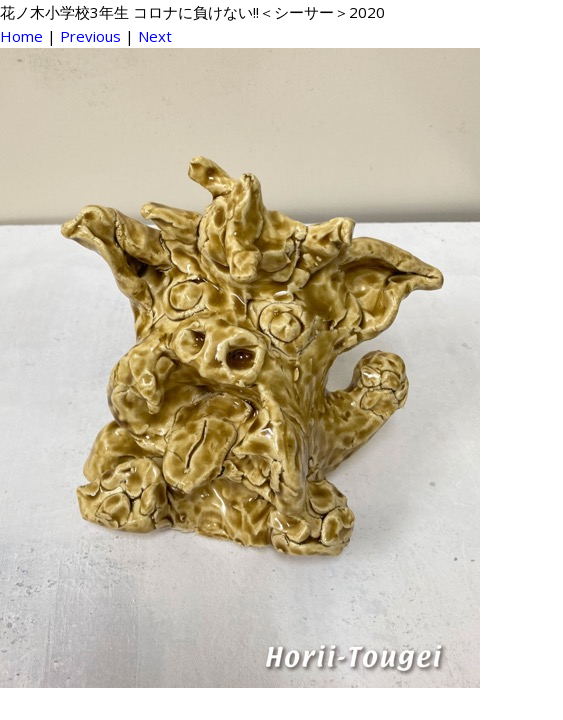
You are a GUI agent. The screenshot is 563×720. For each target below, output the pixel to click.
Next (155, 36)
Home (21, 36)
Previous (90, 36)
